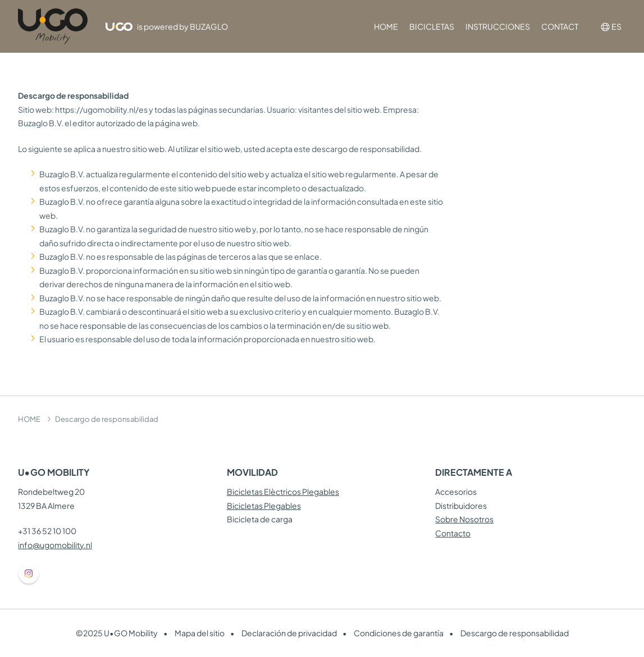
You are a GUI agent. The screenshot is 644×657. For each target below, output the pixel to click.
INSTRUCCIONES (498, 26)
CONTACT (560, 26)
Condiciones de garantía (399, 633)
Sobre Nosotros (464, 519)
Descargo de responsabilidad (515, 633)
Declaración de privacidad (289, 633)
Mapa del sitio (200, 633)
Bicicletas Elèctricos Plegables (283, 491)
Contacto (453, 533)
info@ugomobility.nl (55, 545)
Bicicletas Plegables (264, 506)
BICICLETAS (432, 26)
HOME (386, 26)
